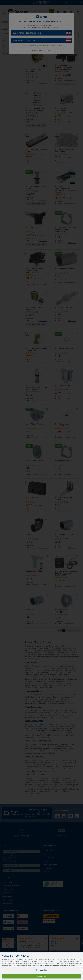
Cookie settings (41, 970)
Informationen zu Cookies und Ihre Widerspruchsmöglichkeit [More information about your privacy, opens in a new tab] (55, 965)
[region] (41, 966)
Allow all (41, 976)
